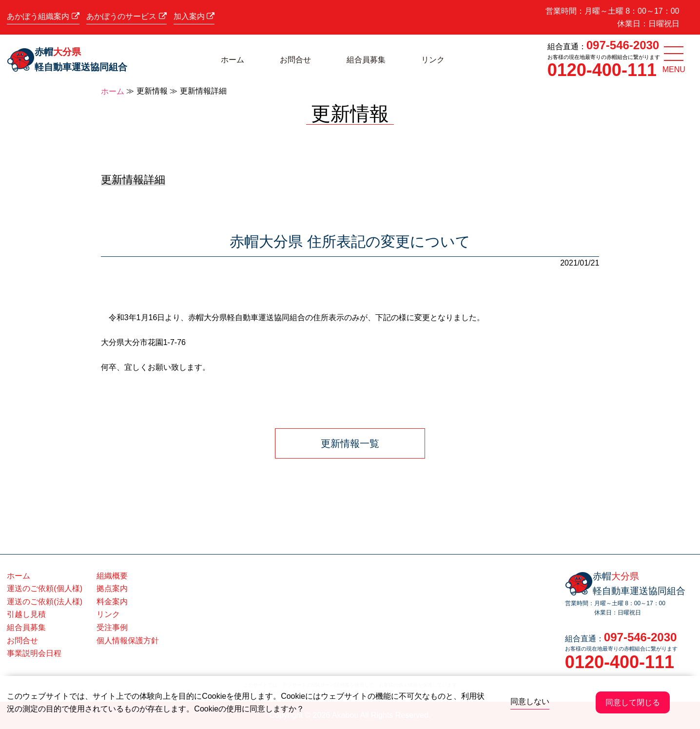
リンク (433, 60)
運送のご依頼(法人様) (45, 602)
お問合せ (295, 60)
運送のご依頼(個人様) (45, 588)
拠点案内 (112, 588)
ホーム (233, 60)
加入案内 (194, 16)
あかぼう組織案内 (43, 16)
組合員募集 (366, 60)
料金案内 (112, 602)
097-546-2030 (623, 45)
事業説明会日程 (34, 653)
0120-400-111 (602, 70)
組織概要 (112, 576)
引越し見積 (26, 614)
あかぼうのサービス (126, 16)
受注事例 (112, 627)
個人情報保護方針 (128, 641)
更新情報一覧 (350, 443)
